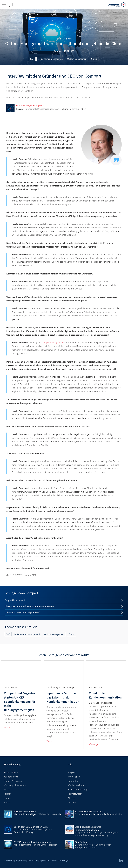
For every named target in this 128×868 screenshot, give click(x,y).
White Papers (74, 777)
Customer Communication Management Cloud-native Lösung (33, 831)
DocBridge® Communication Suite (31, 827)
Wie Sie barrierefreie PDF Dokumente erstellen (35, 845)
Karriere (8, 798)
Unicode (72, 802)
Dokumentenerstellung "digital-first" (22, 612)
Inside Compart (64, 39)
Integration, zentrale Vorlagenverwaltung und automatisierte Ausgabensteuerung (96, 834)
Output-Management (53, 342)
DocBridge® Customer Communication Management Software (93, 846)
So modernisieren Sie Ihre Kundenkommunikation (99, 814)
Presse (7, 789)
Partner (7, 794)
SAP (32, 59)
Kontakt (8, 802)
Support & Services (13, 781)
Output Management (77, 59)
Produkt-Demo (11, 772)
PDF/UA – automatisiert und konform (32, 842)
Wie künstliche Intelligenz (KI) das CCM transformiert (38, 814)
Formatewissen (75, 794)
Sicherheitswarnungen (79, 789)
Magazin (72, 772)
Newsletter (73, 781)
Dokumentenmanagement (51, 59)
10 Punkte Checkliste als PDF (89, 812)
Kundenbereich (11, 777)
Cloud (94, 59)
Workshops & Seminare (15, 785)
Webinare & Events (77, 785)
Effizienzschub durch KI (25, 812)
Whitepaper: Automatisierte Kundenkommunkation (29, 606)
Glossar (71, 798)
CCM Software (82, 842)
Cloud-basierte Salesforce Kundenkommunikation (88, 828)
